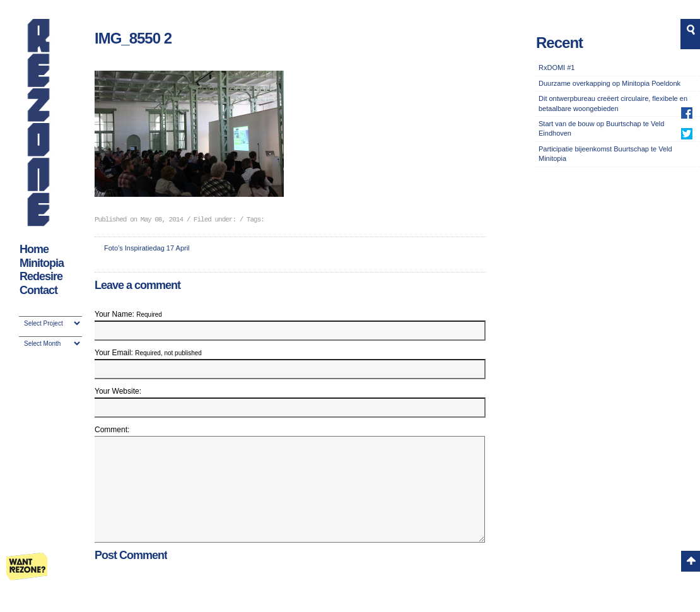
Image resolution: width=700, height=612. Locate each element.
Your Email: (148, 353)
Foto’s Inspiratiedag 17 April (147, 248)
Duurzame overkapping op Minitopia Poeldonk (610, 83)
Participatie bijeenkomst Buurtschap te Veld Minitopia (605, 154)
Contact (38, 290)
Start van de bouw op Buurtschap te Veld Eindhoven (601, 128)
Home (34, 249)
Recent (559, 43)
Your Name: (128, 314)
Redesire (41, 276)
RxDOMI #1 (557, 68)
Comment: (112, 430)
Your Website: (118, 391)
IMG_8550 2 (133, 38)
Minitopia (42, 263)
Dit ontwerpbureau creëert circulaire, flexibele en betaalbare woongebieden (613, 103)
